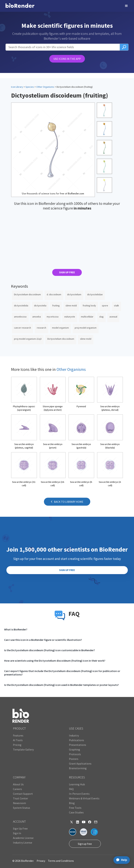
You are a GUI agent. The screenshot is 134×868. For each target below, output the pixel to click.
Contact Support (23, 794)
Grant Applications (80, 764)
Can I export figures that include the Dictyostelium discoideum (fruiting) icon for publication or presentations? (62, 673)
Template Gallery (23, 749)
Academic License (23, 838)
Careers (17, 789)
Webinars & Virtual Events (84, 798)
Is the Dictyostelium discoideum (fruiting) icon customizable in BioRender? (50, 650)
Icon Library (17, 87)
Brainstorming (78, 768)
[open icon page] (24, 394)
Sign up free (85, 844)
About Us (18, 784)
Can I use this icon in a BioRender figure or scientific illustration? (43, 640)
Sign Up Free (20, 828)
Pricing (17, 745)
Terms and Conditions (61, 861)
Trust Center (20, 798)
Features (18, 735)
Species (30, 87)
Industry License (23, 843)
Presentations (78, 745)
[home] (20, 6)
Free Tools (75, 808)
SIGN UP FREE (67, 272)
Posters (74, 759)
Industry (74, 735)
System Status (22, 808)
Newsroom (19, 803)
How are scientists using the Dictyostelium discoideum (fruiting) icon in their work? (55, 661)
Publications (77, 740)
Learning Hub (77, 784)
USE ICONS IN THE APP (67, 59)
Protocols (75, 754)
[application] (121, 860)
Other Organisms (45, 87)
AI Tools (18, 740)
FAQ (71, 789)
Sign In (17, 833)
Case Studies (76, 812)
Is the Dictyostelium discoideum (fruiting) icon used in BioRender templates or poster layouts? (61, 685)
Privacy (41, 861)
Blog (72, 803)
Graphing (75, 749)
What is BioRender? (16, 629)
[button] (126, 6)
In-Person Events (79, 794)
